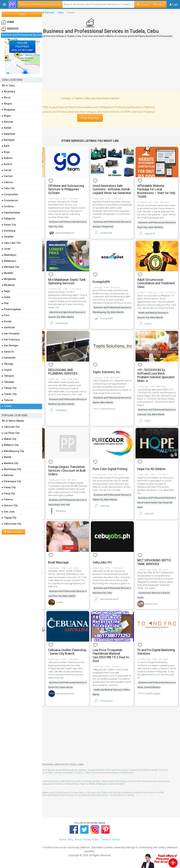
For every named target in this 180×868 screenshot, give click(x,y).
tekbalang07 (62, 323)
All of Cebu (8, 86)
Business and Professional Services (22, 35)
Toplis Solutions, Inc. (107, 372)
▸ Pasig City (8, 494)
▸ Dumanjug (9, 231)
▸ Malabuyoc (9, 261)
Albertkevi (61, 511)
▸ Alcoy (6, 98)
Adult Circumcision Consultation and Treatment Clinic (156, 283)
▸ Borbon (7, 164)
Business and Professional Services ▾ (40, 4)
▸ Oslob (6, 297)
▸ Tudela (7, 406)
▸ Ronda (7, 321)
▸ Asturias (8, 122)
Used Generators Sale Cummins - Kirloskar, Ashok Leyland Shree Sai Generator (112, 189)
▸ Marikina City (10, 463)
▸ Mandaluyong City (13, 451)
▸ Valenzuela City (12, 524)
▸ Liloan (6, 249)
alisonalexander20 (109, 599)
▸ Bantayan (8, 140)
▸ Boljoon (7, 158)
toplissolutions (108, 409)
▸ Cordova (8, 206)
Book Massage (58, 562)
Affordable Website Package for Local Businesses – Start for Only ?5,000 (156, 191)
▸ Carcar (7, 170)
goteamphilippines (65, 233)
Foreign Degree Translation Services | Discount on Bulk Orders (67, 471)
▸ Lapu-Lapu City (11, 243)
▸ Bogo (6, 152)
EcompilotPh (101, 282)
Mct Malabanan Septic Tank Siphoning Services (67, 282)
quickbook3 (106, 233)
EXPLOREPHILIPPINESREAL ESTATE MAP (22, 47)
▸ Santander (9, 358)
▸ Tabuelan (8, 382)
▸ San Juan (8, 512)
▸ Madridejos (9, 255)
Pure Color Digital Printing (110, 469)
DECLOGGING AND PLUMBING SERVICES (63, 372)
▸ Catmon (7, 182)
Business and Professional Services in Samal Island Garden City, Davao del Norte (157, 503)
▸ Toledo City (9, 394)
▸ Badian (7, 128)
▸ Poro (6, 315)
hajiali (148, 421)
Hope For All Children (151, 469)
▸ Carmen (7, 176)
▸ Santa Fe (8, 352)
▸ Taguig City (9, 518)
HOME (8, 22)
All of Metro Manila (13, 421)
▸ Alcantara (8, 92)
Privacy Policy (91, 840)
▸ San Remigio (10, 346)
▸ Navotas (8, 475)
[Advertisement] (90, 64)
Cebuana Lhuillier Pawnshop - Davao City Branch (67, 652)
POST (22, 14)
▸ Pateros (7, 500)
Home (63, 840)
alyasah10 (150, 234)
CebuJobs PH (102, 562)
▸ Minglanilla (9, 279)
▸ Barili (6, 146)
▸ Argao (6, 116)
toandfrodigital (152, 694)
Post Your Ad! (90, 118)
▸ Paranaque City (12, 481)
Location (143, 4)
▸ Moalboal (8, 285)
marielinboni (106, 701)
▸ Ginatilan (8, 237)
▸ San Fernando (11, 334)
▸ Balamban (9, 134)
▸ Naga (6, 291)
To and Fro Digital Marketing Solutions (156, 652)
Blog (70, 840)
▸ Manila (7, 457)
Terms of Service (97, 784)
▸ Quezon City (10, 506)
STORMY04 (61, 410)
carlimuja (105, 506)
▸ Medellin (8, 273)
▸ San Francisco (11, 340)
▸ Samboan (8, 327)
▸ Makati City (9, 439)
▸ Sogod (7, 370)
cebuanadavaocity (65, 694)
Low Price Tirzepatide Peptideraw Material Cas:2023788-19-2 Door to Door (111, 655)
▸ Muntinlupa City (12, 469)
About (78, 840)
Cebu (61, 12)
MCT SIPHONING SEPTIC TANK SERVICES (154, 562)
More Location (13, 532)
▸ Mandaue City (11, 267)
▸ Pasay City (9, 487)
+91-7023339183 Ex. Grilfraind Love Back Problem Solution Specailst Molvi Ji (156, 375)
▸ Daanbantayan (11, 213)
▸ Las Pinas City (11, 433)
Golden (59, 602)
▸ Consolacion (10, 200)
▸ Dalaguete (9, 219)
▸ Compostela (10, 194)
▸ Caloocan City (11, 427)
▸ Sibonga (8, 364)
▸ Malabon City (10, 445)
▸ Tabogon (8, 376)
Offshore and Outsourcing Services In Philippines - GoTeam (66, 189)
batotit (148, 324)
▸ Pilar (5, 303)
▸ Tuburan (8, 400)
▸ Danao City (9, 225)
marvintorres (151, 604)
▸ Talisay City (9, 388)
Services (10, 29)
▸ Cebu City (8, 188)
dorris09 (149, 514)
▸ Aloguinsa (9, 110)
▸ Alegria (7, 104)
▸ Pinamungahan (11, 309)
